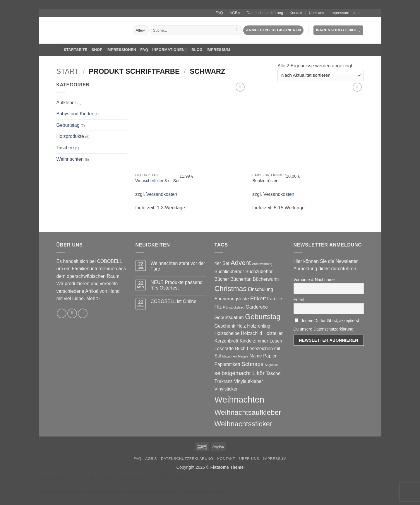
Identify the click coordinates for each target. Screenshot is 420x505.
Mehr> (93, 298)
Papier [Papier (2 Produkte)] (270, 356)
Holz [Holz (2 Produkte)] (241, 326)
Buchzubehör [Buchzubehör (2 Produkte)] (259, 272)
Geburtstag (68, 125)
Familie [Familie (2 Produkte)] (275, 299)
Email (299, 299)
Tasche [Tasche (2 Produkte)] (273, 373)
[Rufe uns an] (83, 313)
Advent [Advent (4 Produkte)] (241, 263)
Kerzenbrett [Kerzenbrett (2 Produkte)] (227, 341)
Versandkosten (162, 194)
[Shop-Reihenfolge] (320, 75)
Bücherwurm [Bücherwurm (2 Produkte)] (266, 279)
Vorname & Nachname (314, 280)
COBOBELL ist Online (173, 301)
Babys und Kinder (75, 114)
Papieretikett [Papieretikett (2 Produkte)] (227, 364)
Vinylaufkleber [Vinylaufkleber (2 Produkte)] (248, 381)
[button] (273, 30)
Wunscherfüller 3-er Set (157, 181)
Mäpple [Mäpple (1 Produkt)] (243, 356)
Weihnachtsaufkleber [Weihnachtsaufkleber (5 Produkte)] (248, 412)
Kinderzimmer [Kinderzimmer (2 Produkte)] (254, 341)
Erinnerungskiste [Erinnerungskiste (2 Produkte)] (232, 299)
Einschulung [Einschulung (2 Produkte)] (260, 289)
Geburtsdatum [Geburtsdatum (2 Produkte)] (229, 317)
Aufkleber (66, 103)
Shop (97, 50)
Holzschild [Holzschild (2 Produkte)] (251, 333)
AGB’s (235, 13)
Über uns (316, 13)
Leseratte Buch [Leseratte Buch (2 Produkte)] (230, 349)
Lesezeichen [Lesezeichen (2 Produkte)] (260, 349)
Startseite (72, 50)
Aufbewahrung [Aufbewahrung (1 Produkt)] (262, 264)
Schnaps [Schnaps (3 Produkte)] (252, 364)
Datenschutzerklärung (265, 13)
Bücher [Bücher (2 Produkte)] (222, 279)
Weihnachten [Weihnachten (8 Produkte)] (240, 399)
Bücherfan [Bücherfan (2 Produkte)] (241, 279)
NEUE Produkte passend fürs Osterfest (176, 285)
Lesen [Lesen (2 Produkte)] (276, 341)
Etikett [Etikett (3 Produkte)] (258, 298)
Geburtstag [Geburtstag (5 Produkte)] (263, 317)
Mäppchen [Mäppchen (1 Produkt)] (229, 356)
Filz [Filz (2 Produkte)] (218, 307)
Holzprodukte (70, 136)
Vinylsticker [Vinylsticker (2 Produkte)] (226, 389)
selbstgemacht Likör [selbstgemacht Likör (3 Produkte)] (240, 373)
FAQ (219, 13)
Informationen (170, 50)
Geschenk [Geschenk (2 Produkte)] (225, 326)
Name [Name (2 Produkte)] (256, 356)
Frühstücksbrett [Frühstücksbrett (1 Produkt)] (234, 307)
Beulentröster (265, 181)
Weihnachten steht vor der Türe (178, 266)
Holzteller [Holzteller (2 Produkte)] (273, 333)
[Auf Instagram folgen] (355, 13)
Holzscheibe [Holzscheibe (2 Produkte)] (227, 333)
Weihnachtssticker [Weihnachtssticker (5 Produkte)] (244, 424)
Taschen (65, 148)
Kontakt (296, 13)
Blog (197, 50)
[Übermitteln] (237, 30)
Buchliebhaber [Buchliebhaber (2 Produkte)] (229, 272)
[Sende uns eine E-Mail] (361, 13)
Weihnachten (70, 159)
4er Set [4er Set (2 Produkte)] (222, 263)
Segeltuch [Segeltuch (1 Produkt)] (271, 365)
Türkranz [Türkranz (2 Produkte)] (224, 381)
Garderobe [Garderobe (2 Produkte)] (257, 307)
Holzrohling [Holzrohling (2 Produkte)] (259, 326)
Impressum (340, 13)
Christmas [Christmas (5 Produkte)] (231, 289)
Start (68, 71)
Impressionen (121, 50)
